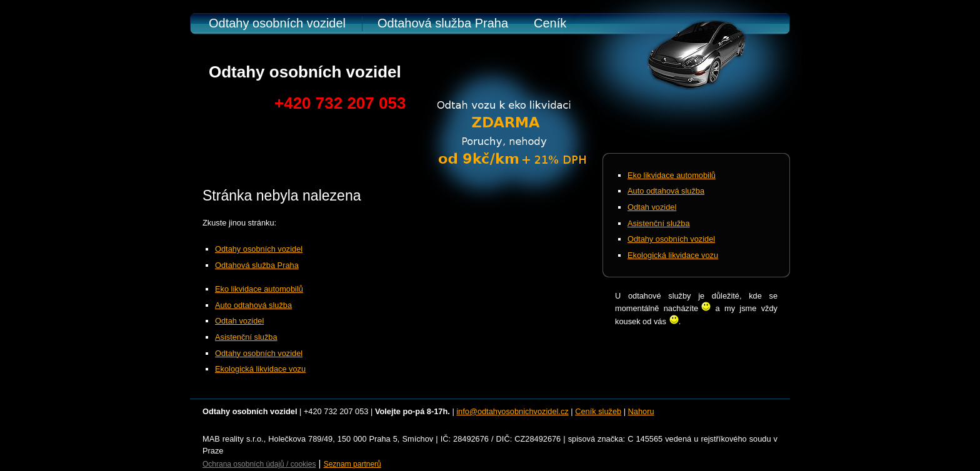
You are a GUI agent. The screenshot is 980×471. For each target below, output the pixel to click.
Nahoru (641, 411)
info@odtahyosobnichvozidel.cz (512, 411)
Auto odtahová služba (253, 305)
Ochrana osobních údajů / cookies (259, 464)
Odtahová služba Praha (443, 23)
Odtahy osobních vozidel (277, 23)
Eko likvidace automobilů (259, 289)
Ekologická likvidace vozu (260, 369)
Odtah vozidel (239, 321)
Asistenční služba (246, 337)
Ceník (550, 23)
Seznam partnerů (352, 464)
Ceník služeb (598, 411)
